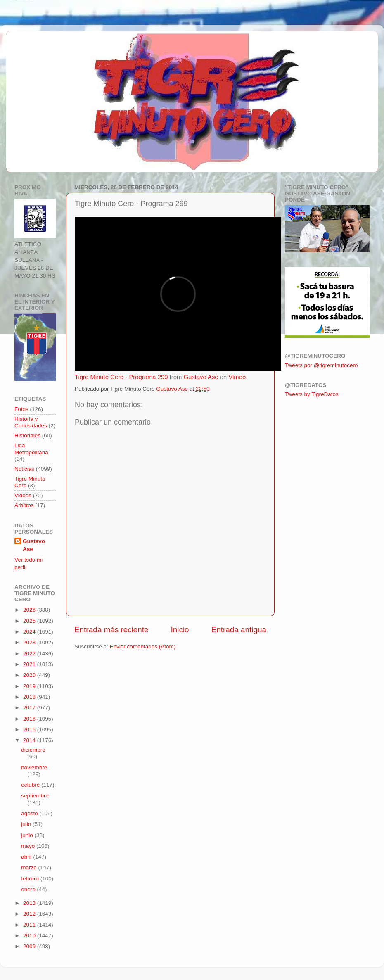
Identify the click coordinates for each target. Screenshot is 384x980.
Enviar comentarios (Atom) (143, 647)
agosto (30, 813)
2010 (30, 936)
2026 (30, 610)
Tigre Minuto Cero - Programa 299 (121, 377)
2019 (30, 686)
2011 (30, 925)
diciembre (33, 750)
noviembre (34, 768)
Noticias (24, 469)
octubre (31, 785)
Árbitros (24, 505)
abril (27, 857)
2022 (30, 654)
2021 (30, 664)
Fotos (21, 409)
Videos (23, 495)
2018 (30, 697)
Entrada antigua (239, 630)
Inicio (180, 630)
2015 (30, 730)
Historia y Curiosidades (31, 422)
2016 (30, 719)
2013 (30, 903)
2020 (30, 675)
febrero (31, 879)
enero (29, 889)
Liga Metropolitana (31, 449)
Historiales (27, 435)
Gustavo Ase (201, 377)
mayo (29, 846)
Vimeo (237, 377)
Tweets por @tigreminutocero (321, 365)
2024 (30, 632)
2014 (30, 740)
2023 (30, 642)
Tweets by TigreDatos (312, 394)
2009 (30, 946)
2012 (30, 914)
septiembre (35, 796)
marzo (30, 867)
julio (27, 824)
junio (28, 835)
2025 (30, 621)
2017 (30, 708)
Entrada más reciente (111, 630)
